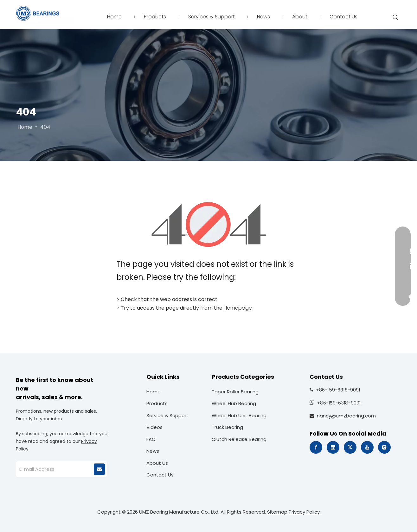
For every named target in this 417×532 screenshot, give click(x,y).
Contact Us (160, 475)
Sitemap (277, 512)
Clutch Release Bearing (239, 439)
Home (154, 392)
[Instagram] (384, 447)
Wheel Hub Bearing (234, 403)
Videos (154, 427)
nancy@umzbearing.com (346, 416)
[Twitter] (350, 447)
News (153, 451)
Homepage (238, 308)
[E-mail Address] (55, 469)
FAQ (151, 439)
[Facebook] (316, 447)
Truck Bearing (227, 427)
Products (157, 403)
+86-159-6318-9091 (339, 403)
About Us (157, 463)
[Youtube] (367, 447)
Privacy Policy (304, 512)
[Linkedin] (333, 447)
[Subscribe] (99, 469)
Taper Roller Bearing (235, 392)
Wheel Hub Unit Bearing (239, 415)
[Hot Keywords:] (395, 17)
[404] (209, 224)
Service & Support (167, 415)
